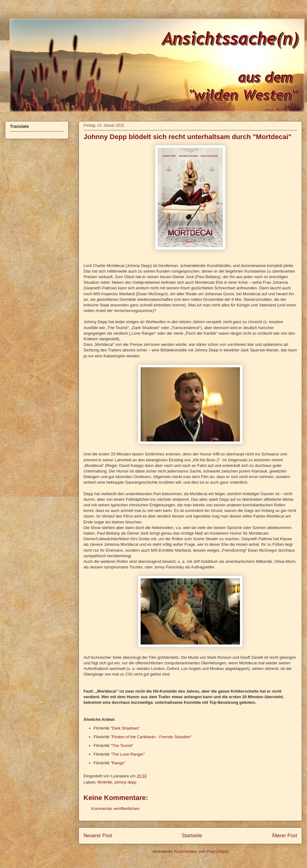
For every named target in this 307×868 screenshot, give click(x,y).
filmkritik (105, 782)
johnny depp (126, 782)
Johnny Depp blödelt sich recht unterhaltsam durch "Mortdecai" (187, 137)
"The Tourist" (122, 746)
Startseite (192, 836)
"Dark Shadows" (125, 728)
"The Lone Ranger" (128, 754)
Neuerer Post (98, 836)
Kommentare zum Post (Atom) (201, 851)
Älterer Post (284, 836)
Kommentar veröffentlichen (115, 809)
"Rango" (118, 763)
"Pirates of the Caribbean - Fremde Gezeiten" (151, 737)
